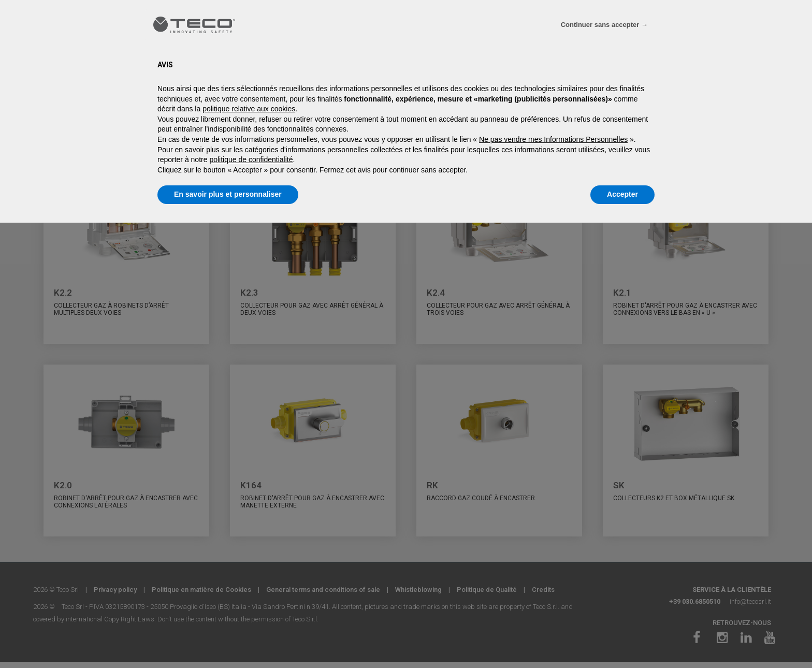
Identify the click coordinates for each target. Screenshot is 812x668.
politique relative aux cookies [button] (249, 109)
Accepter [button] (622, 194)
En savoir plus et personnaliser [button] (228, 194)
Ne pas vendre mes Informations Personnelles (553, 139)
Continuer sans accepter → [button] (604, 25)
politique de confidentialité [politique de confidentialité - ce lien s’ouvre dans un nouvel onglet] (251, 159)
